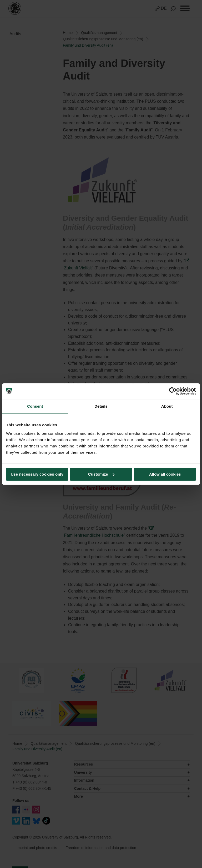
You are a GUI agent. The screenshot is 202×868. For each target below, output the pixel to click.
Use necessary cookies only (37, 474)
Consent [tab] (35, 406)
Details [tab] (101, 406)
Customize (101, 474)
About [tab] (167, 406)
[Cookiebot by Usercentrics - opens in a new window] (173, 391)
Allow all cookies (165, 474)
